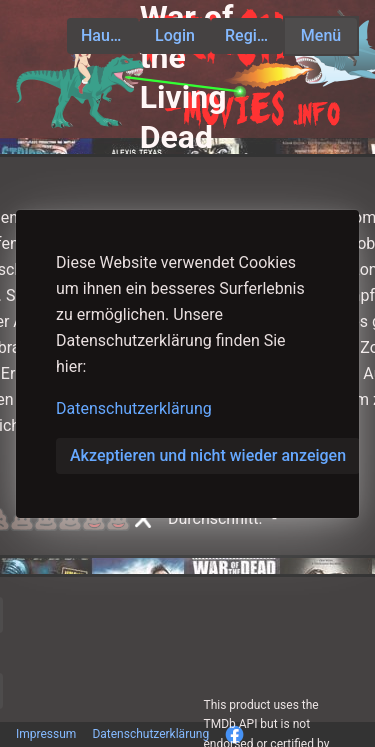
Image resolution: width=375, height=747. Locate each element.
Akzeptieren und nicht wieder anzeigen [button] (208, 455)
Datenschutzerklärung (134, 408)
